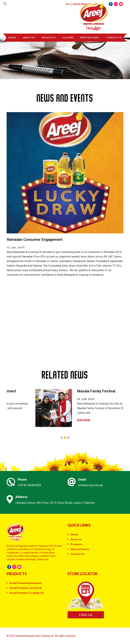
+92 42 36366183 (29, 485)
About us (29, 38)
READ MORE (109, 420)
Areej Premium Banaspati (25, 583)
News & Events (90, 38)
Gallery (68, 38)
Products (48, 38)
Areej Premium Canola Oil (26, 588)
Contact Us (114, 38)
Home (12, 38)
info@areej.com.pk (91, 485)
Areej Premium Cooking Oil (26, 593)
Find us (86, 615)
